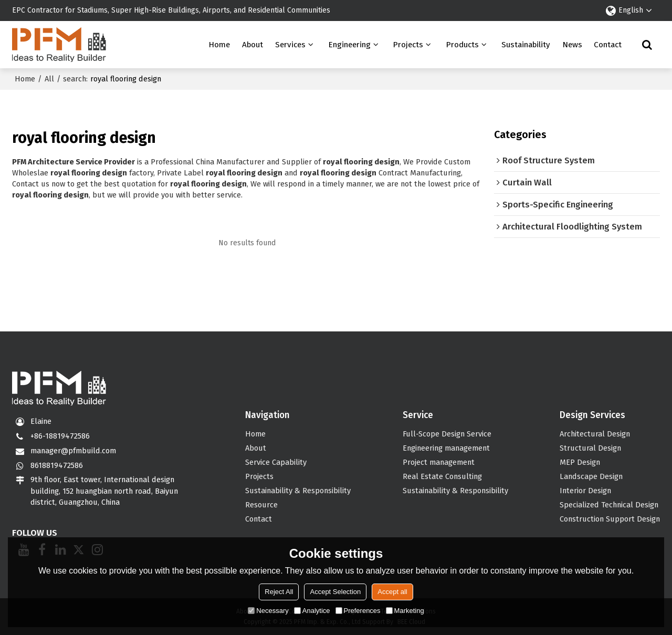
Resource (261, 505)
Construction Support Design (610, 519)
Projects (408, 45)
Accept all (392, 592)
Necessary (268, 611)
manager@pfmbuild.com (73, 451)
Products (462, 45)
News (572, 45)
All (49, 79)
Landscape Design (591, 476)
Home (219, 45)
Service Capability (276, 462)
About (253, 45)
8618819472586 (57, 465)
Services (290, 45)
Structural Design (590, 448)
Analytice (312, 611)
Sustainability (526, 45)
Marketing (405, 611)
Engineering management (446, 448)
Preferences (358, 611)
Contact (608, 45)
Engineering (349, 45)
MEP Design (580, 462)
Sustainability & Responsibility (298, 491)
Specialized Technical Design (609, 505)
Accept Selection (335, 592)
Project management (439, 462)
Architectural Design (595, 434)
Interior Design (585, 491)
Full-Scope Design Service (447, 434)
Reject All (279, 592)
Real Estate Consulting (442, 476)
